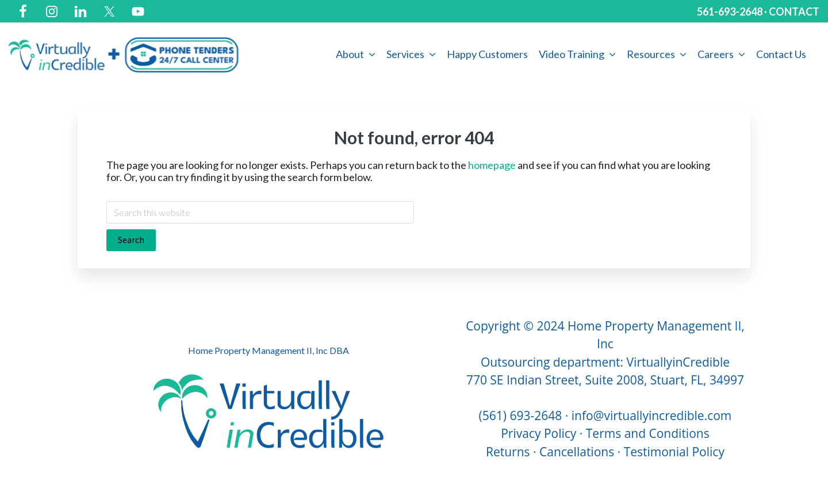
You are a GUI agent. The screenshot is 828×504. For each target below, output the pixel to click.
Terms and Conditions (648, 433)
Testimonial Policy (674, 452)
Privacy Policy (538, 433)
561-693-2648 (730, 11)
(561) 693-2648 (521, 415)
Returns (508, 452)
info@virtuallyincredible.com (652, 415)
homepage (492, 165)
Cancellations (577, 452)
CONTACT (794, 11)
